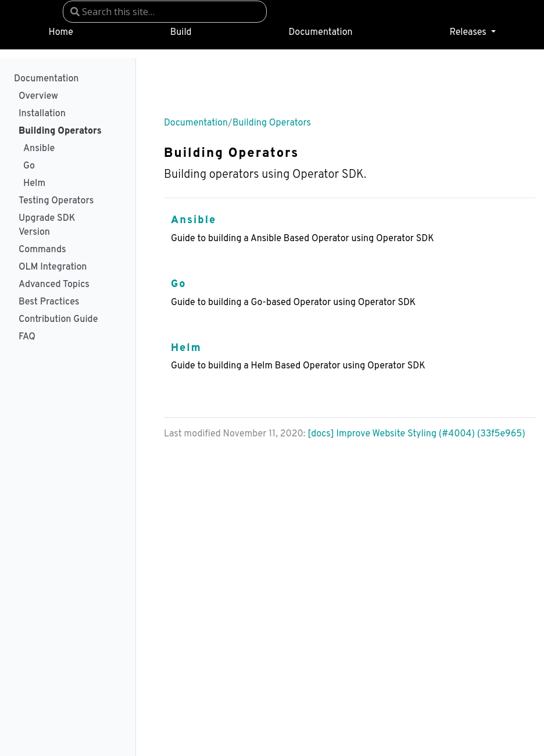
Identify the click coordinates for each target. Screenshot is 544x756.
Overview (38, 96)
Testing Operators (56, 201)
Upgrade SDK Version (47, 225)
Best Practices (49, 302)
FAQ (27, 337)
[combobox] (165, 12)
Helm (34, 184)
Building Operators (60, 131)
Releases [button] (469, 33)
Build (181, 33)
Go (29, 166)
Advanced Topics (54, 285)
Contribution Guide (58, 320)
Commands (42, 250)
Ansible (39, 149)
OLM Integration (53, 267)
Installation (42, 114)
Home (60, 33)
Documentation (321, 33)
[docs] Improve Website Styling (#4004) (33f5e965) (416, 434)
